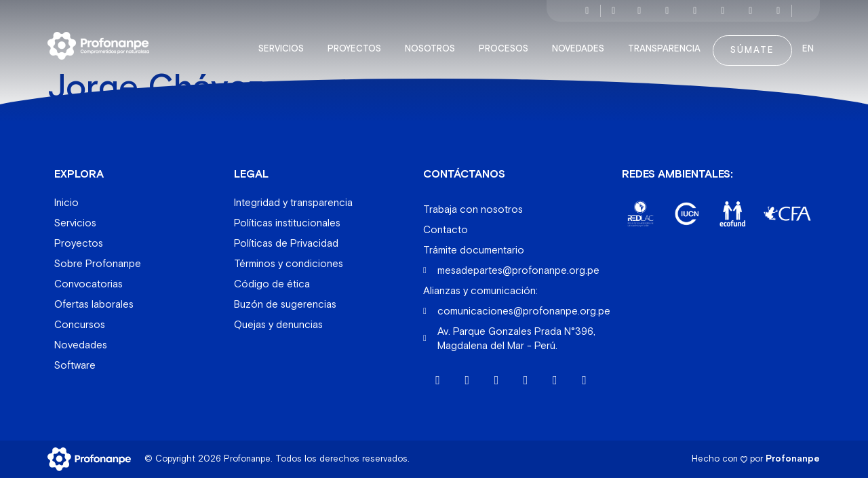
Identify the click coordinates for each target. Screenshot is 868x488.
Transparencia (668, 43)
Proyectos (358, 43)
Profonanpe (793, 453)
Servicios (284, 43)
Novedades (581, 43)
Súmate (752, 45)
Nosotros (433, 43)
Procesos (507, 43)
